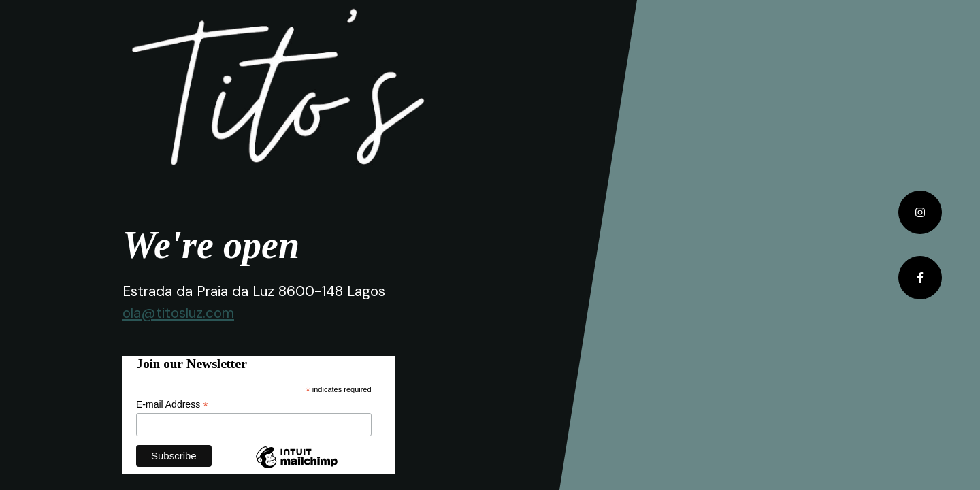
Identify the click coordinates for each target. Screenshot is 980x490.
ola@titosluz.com (178, 313)
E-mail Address (172, 405)
